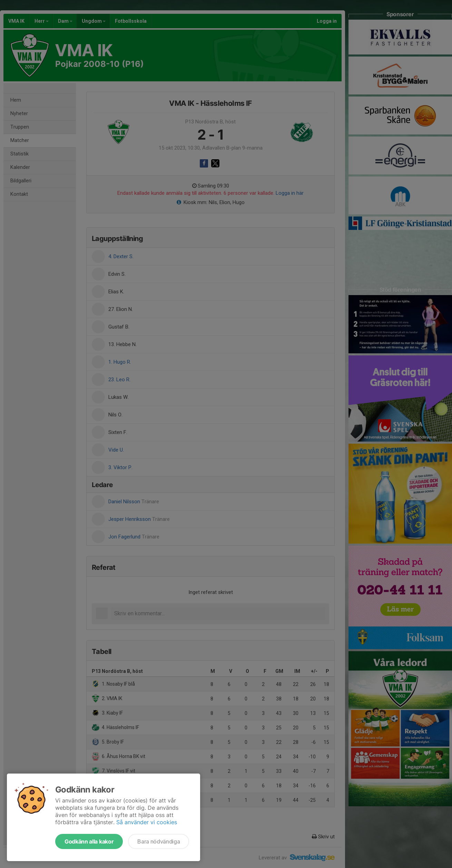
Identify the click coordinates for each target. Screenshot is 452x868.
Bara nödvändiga (159, 841)
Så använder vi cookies (147, 822)
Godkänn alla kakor (89, 841)
